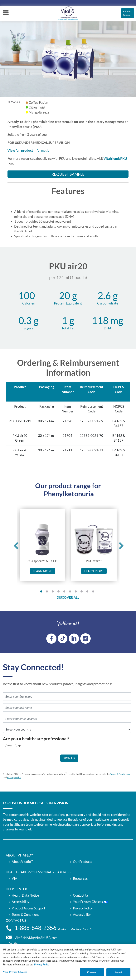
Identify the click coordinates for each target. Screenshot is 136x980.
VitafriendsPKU (115, 158)
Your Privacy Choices (90, 902)
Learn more (42, 571)
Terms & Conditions (120, 774)
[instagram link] (85, 639)
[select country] (67, 729)
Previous (14, 545)
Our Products (83, 862)
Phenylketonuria (69, 494)
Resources (80, 878)
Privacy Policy (14, 777)
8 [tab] (82, 592)
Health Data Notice (25, 895)
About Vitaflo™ (22, 862)
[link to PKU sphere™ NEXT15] (42, 540)
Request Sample (127, 13)
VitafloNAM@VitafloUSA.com (36, 938)
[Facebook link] (51, 639)
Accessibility (82, 915)
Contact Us (81, 895)
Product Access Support (28, 908)
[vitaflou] (68, 13)
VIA (15, 878)
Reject (118, 974)
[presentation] (31, 762)
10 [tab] (94, 592)
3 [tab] (54, 592)
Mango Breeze (39, 112)
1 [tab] (42, 592)
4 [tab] (59, 592)
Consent (92, 974)
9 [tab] (88, 592)
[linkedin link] (74, 639)
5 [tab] (65, 592)
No (19, 746)
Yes (10, 746)
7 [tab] (77, 592)
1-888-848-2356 (36, 928)
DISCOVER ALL (68, 597)
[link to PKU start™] (94, 540)
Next (120, 545)
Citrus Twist (37, 107)
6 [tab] (71, 592)
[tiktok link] (63, 639)
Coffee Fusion (38, 102)
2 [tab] (48, 592)
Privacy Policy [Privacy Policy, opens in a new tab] (42, 966)
